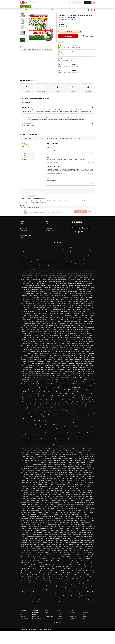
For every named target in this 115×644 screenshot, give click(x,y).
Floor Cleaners (23, 617)
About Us (22, 224)
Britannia (60, 617)
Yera (71, 614)
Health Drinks (36, 612)
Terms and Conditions (25, 235)
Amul (59, 610)
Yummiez (60, 614)
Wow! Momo (73, 617)
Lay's (84, 619)
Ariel (60, 13)
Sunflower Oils (23, 610)
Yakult (84, 614)
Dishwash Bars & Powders (56, 201)
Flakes (47, 612)
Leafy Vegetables (49, 617)
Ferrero (72, 619)
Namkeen (35, 614)
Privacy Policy (23, 231)
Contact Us (48, 226)
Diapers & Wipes (37, 619)
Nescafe (72, 610)
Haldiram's (60, 619)
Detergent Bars (30, 201)
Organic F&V (23, 614)
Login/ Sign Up (88, 3)
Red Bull (60, 612)
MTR (84, 610)
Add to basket (68, 36)
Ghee (46, 610)
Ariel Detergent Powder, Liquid (31, 208)
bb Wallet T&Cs (49, 231)
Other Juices (36, 617)
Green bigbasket (24, 228)
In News (22, 226)
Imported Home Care (30, 203)
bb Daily (22, 238)
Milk (21, 612)
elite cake (72, 612)
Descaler (22, 201)
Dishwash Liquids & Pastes (71, 201)
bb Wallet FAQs (49, 228)
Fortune (85, 617)
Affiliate (22, 233)
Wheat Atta (35, 610)
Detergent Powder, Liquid (42, 201)
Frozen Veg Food (24, 619)
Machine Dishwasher (41, 203)
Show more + (58, 623)
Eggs (46, 614)
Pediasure (85, 612)
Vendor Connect (50, 233)
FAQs (47, 224)
